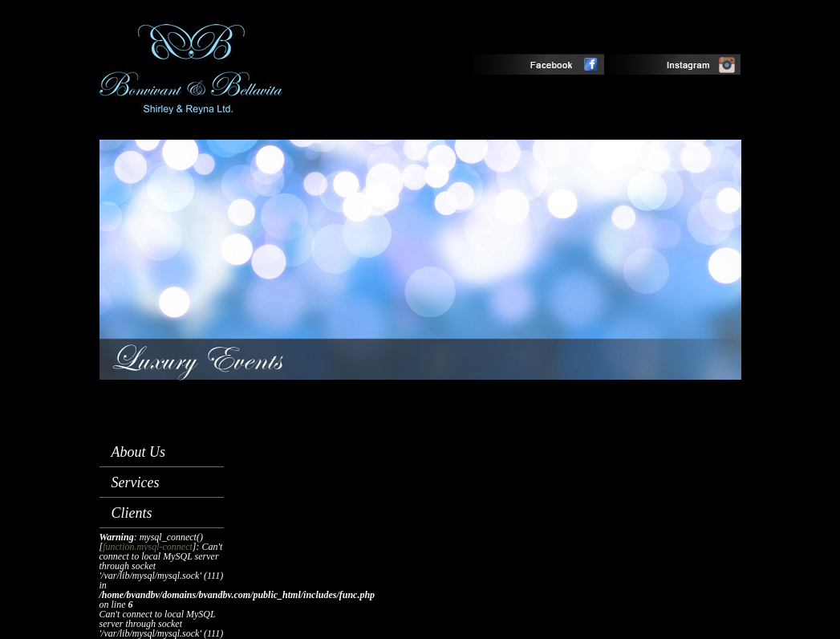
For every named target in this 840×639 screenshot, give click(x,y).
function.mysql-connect (148, 547)
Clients (132, 513)
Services (136, 482)
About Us (139, 452)
